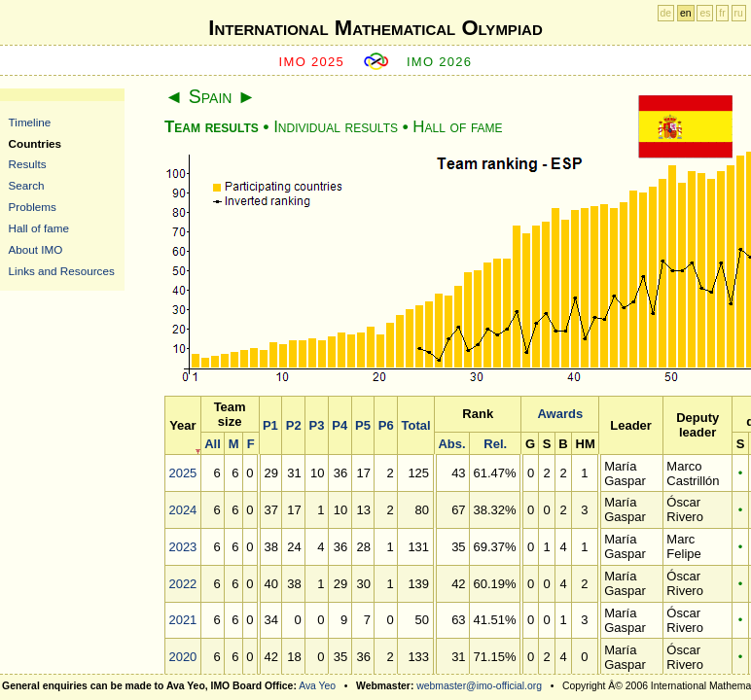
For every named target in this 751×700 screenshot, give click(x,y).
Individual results (336, 127)
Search (27, 185)
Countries (36, 143)
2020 (182, 657)
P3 (316, 425)
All (213, 444)
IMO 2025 (312, 62)
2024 (182, 510)
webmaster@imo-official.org (479, 686)
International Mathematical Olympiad (375, 28)
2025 (182, 473)
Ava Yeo (317, 686)
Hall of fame (39, 228)
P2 (294, 425)
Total (415, 425)
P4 (340, 425)
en (686, 13)
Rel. (495, 444)
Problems (33, 207)
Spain (211, 96)
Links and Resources (62, 271)
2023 (182, 547)
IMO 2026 (440, 62)
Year (182, 425)
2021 (182, 620)
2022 (182, 584)
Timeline (30, 122)
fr (722, 13)
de (666, 13)
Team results (212, 127)
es (705, 13)
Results (28, 164)
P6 (386, 425)
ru (739, 13)
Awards (560, 414)
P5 (363, 425)
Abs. (451, 444)
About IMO (36, 249)
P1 (270, 425)
